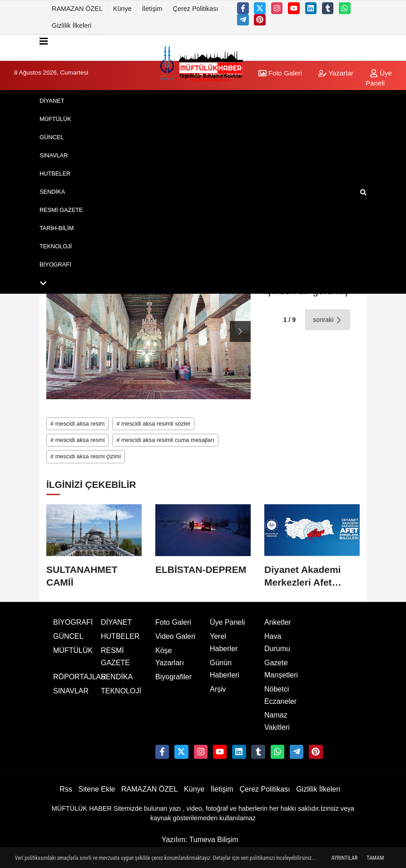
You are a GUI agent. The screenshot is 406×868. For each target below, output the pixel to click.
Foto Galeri (173, 622)
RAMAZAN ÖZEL (77, 9)
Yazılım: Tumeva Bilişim (200, 840)
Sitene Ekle (97, 789)
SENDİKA (52, 192)
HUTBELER (55, 173)
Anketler (278, 622)
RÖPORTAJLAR (80, 677)
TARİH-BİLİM (57, 228)
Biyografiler (173, 677)
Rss (66, 789)
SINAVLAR (54, 155)
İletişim (152, 9)
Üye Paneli (227, 622)
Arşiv (218, 689)
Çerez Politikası (196, 9)
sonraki (328, 320)
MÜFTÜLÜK (55, 119)
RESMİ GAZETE (61, 210)
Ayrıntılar (345, 858)
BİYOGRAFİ (55, 264)
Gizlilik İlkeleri (72, 25)
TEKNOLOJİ (56, 246)
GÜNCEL (52, 137)
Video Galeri (175, 636)
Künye (122, 9)
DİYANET (52, 101)
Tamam (375, 858)
